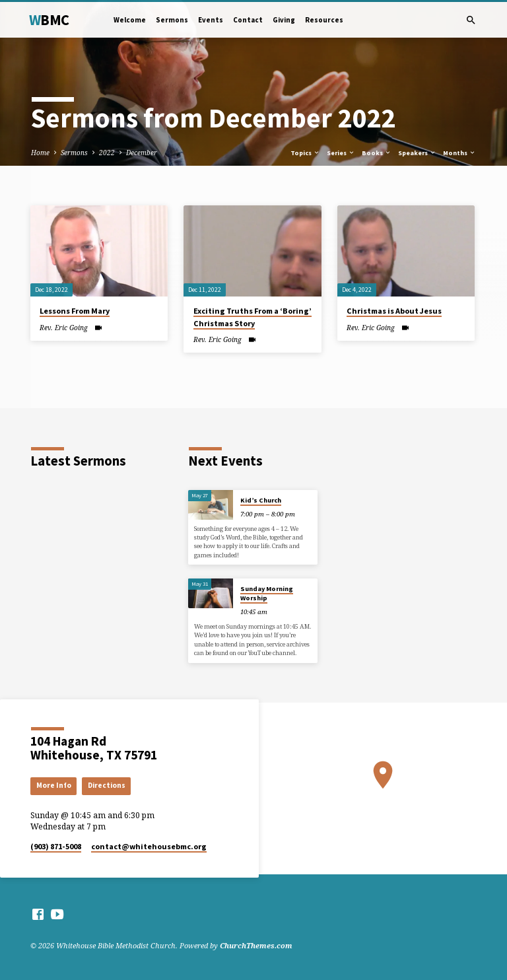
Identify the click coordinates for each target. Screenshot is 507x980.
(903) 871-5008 (56, 846)
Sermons (172, 20)
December (142, 153)
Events (211, 20)
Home (40, 153)
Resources (324, 20)
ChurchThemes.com (256, 945)
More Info (54, 785)
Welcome (130, 20)
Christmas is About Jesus (394, 311)
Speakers (417, 153)
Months (459, 153)
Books (377, 153)
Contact (248, 20)
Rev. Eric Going (64, 328)
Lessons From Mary (75, 311)
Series (341, 153)
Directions (107, 785)
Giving (284, 20)
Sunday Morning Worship (267, 593)
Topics (305, 153)
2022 (107, 153)
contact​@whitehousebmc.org (149, 846)
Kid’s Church (261, 500)
